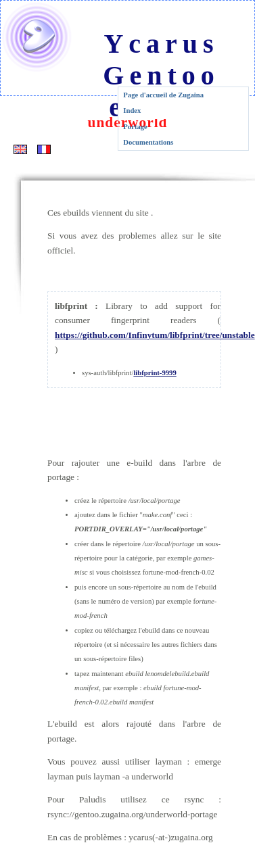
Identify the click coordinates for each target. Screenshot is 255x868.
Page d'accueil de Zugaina (163, 95)
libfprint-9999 (155, 373)
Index (132, 111)
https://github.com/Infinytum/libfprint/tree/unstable (155, 335)
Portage (135, 127)
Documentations (148, 142)
